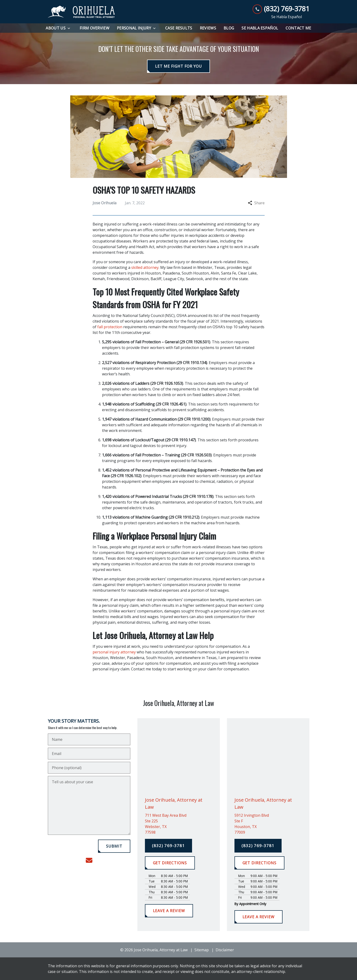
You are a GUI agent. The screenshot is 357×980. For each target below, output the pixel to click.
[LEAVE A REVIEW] (169, 911)
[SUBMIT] (114, 846)
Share (256, 203)
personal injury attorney (114, 652)
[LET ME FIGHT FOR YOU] (178, 66)
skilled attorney (145, 267)
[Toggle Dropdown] (70, 28)
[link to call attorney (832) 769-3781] (281, 9)
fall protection (110, 327)
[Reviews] (208, 28)
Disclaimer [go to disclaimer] (225, 950)
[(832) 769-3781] (169, 846)
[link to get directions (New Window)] (179, 824)
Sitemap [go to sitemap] (202, 950)
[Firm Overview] (94, 28)
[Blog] (229, 28)
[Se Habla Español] (260, 28)
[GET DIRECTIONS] (170, 863)
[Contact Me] (298, 28)
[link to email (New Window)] (89, 860)
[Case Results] (179, 28)
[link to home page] (81, 12)
